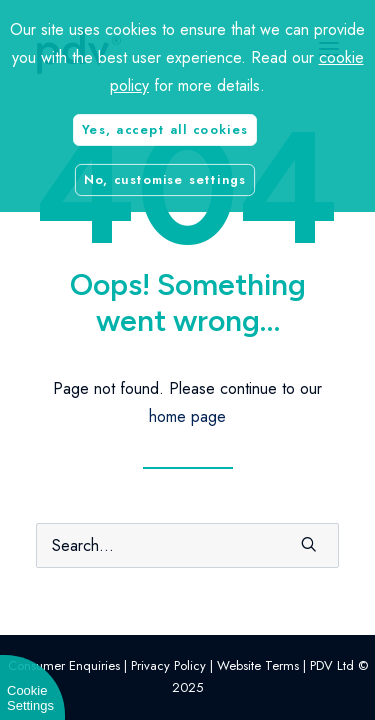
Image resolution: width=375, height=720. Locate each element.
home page (187, 416)
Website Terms (258, 665)
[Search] (187, 545)
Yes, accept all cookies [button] (164, 129)
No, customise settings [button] (165, 179)
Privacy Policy (168, 665)
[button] (309, 544)
